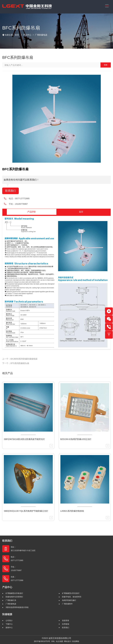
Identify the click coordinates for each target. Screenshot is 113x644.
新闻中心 (9, 628)
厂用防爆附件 (67, 604)
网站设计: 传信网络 (72, 641)
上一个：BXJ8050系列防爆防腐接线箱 (20, 359)
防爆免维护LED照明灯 (14, 597)
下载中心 (9, 624)
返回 (81, 212)
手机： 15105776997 (16, 569)
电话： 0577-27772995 (17, 559)
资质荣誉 (66, 621)
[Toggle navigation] (107, 6)
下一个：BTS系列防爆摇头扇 (16, 363)
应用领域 (66, 624)
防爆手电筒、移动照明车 (72, 597)
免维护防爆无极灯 (69, 600)
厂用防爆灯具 (11, 600)
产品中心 (27, 35)
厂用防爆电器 (41, 35)
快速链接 (7, 614)
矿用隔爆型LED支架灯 (71, 593)
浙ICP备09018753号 (42, 641)
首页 (17, 35)
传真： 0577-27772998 (17, 579)
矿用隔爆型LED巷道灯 (14, 593)
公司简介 (9, 621)
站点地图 (60, 641)
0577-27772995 (22, 199)
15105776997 (21, 204)
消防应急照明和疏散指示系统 (17, 607)
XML (53, 641)
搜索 (106, 65)
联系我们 (10, 191)
